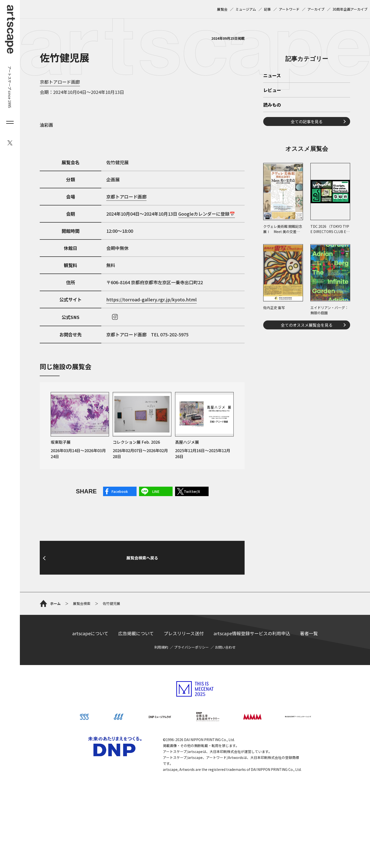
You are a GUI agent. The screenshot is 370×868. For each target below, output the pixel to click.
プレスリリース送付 (184, 683)
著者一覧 (309, 683)
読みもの (272, 175)
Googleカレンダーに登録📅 (207, 214)
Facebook (120, 491)
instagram (115, 317)
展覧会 (222, 9)
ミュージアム (246, 9)
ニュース (272, 145)
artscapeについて (90, 683)
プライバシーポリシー (191, 697)
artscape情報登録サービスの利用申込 (252, 683)
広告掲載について (136, 683)
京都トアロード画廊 (60, 82)
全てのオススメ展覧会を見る (307, 395)
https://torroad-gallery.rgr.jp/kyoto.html (151, 299)
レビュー (272, 160)
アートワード (289, 9)
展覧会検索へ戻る (142, 607)
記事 (267, 9)
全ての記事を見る (307, 191)
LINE (156, 491)
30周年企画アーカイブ (350, 9)
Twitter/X (192, 491)
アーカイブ (316, 9)
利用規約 (161, 697)
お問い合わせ (225, 697)
